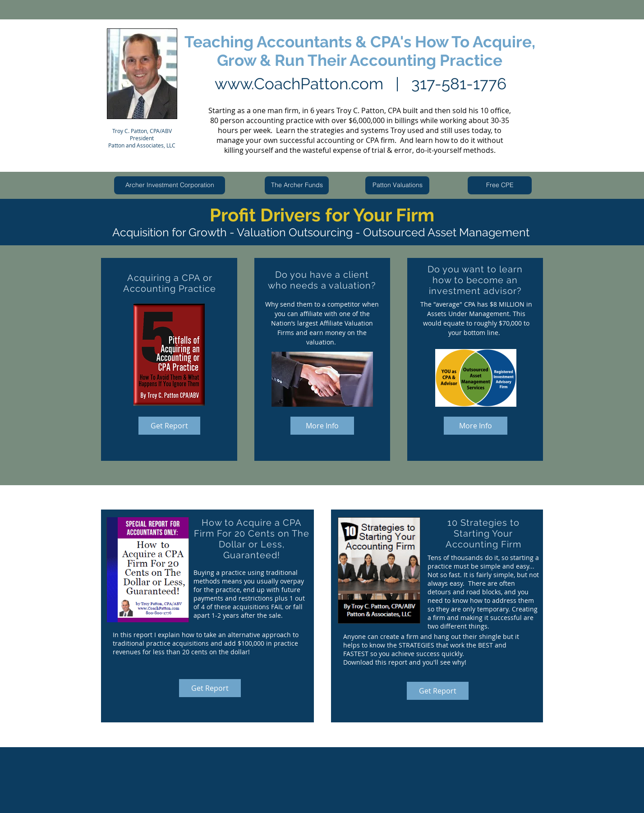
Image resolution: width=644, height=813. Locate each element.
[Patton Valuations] (397, 185)
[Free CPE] (500, 185)
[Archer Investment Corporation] (170, 185)
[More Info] (322, 426)
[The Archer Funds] (297, 185)
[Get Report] (169, 426)
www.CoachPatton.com (299, 84)
